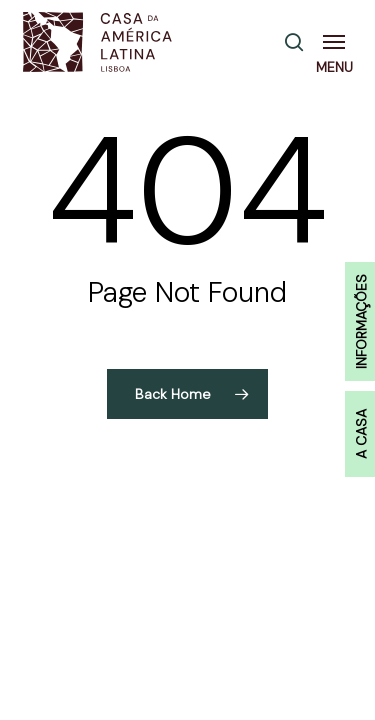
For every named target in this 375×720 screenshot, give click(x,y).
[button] (338, 42)
